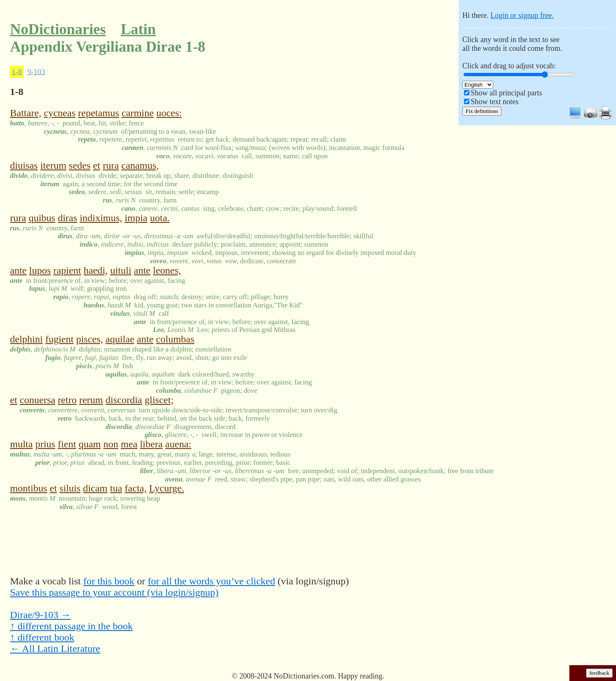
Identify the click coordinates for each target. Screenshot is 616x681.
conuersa (37, 400)
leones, (167, 270)
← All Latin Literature (55, 649)
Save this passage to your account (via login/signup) (114, 592)
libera (151, 444)
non (111, 444)
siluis (70, 488)
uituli (121, 270)
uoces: (169, 113)
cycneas (60, 113)
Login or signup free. (522, 15)
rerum (91, 400)
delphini (26, 339)
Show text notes (495, 102)
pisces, (90, 339)
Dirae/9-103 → (40, 615)
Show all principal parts (506, 93)
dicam (95, 488)
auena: (178, 444)
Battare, (26, 113)
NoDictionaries (58, 29)
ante (18, 270)
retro (67, 400)
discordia (124, 400)
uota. (160, 218)
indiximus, (101, 218)
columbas (175, 339)
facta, (136, 488)
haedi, (96, 270)
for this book (109, 581)
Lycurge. (167, 488)
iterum (54, 165)
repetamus (99, 113)
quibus (42, 218)
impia (136, 218)
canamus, (140, 165)
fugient (60, 339)
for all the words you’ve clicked (212, 581)
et (96, 165)
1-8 (17, 72)
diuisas (24, 165)
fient (67, 444)
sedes (80, 165)
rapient (67, 270)
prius (45, 444)
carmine (138, 113)
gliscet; (159, 400)
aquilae (120, 339)
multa (21, 444)
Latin (138, 29)
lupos (40, 270)
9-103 (36, 72)
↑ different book (42, 637)
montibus (29, 488)
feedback (599, 673)
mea (129, 444)
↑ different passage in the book (71, 626)
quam (90, 444)
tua (116, 488)
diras (68, 218)
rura (111, 165)
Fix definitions (482, 111)
